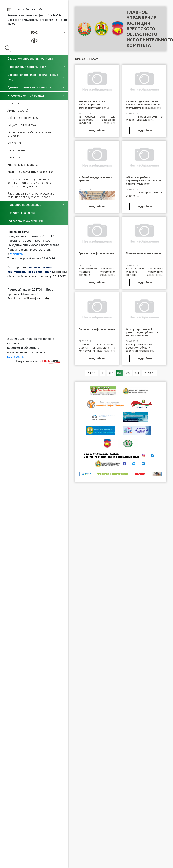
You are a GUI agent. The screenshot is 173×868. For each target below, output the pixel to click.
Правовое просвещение (24, 205)
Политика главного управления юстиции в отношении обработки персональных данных (30, 183)
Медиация (14, 143)
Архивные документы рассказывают (32, 172)
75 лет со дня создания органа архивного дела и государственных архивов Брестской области (144, 106)
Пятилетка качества (21, 213)
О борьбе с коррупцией (23, 118)
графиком (17, 254)
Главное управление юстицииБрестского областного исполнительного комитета (150, 29)
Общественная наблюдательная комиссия (29, 134)
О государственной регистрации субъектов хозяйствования (142, 332)
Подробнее (97, 131)
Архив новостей (18, 111)
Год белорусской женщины (26, 221)
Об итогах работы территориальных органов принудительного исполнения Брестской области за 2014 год (144, 184)
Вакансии (14, 157)
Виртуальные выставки (23, 165)
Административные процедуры (30, 87)
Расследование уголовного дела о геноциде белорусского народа (31, 195)
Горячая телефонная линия (97, 329)
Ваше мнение (16, 150)
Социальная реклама (22, 125)
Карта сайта (15, 357)
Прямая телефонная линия (96, 253)
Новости (13, 103)
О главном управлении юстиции (30, 58)
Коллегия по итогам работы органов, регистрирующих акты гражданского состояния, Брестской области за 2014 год (97, 109)
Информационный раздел (26, 96)
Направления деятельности (27, 67)
